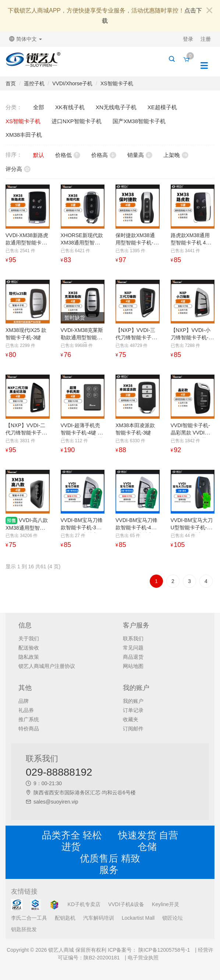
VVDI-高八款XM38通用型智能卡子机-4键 (27, 528)
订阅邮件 (133, 729)
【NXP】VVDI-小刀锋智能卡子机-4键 (191, 337)
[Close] (209, 11)
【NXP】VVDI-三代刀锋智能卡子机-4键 (135, 337)
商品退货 (133, 657)
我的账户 (133, 701)
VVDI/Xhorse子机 (72, 83)
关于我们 (29, 639)
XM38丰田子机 (24, 135)
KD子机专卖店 (84, 904)
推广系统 (29, 719)
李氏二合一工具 (29, 918)
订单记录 (133, 710)
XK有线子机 (70, 107)
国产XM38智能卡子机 (139, 121)
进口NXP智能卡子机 (77, 121)
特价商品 (29, 729)
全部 (39, 107)
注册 (206, 39)
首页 (11, 83)
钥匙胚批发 (24, 929)
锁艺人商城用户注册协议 (47, 666)
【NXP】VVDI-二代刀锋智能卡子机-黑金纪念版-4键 (27, 433)
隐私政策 (29, 657)
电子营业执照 (143, 958)
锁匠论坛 (173, 918)
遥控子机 (34, 83)
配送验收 (29, 648)
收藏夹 (131, 719)
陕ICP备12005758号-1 (163, 950)
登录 (188, 39)
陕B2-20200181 (102, 958)
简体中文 (26, 39)
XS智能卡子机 (117, 83)
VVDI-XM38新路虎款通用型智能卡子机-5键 (27, 243)
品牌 (24, 701)
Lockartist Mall (138, 918)
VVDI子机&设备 (126, 904)
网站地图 (133, 666)
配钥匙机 (65, 918)
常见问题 (133, 648)
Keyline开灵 (166, 904)
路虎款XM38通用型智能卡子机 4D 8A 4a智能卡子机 (190, 243)
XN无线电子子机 (116, 107)
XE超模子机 (162, 107)
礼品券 (26, 710)
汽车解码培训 (99, 918)
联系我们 (133, 639)
